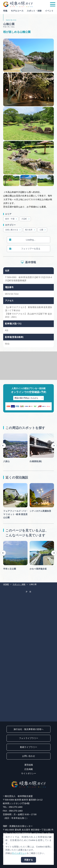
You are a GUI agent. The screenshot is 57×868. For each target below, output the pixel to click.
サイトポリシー (29, 773)
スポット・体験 (34, 11)
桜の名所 (30, 230)
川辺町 (26, 219)
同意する (29, 860)
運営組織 (29, 765)
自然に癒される (13, 230)
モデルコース (17, 11)
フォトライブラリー (29, 738)
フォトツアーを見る (25, 249)
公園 (43, 230)
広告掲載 (29, 769)
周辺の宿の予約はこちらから (29, 398)
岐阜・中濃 (11, 219)
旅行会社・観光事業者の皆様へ (29, 729)
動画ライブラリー (29, 747)
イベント (49, 11)
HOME (6, 584)
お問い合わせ (29, 756)
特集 (5, 11)
